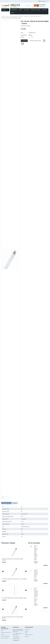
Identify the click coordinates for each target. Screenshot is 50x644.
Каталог (4, 10)
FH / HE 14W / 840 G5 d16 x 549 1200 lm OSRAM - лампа (14, 598)
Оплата (21, 10)
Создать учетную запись (6, 632)
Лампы (8, 16)
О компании (14, 10)
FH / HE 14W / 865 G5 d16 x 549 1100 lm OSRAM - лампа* (13, 617)
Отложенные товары (5, 636)
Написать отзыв (26, 26)
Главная (3, 16)
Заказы (2, 634)
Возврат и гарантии (36, 10)
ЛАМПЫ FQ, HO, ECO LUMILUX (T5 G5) (32, 16)
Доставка (27, 10)
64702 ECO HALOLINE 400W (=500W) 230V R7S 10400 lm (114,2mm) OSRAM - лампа (36, 594)
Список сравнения (5, 638)
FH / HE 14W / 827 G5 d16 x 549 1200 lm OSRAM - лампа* (13, 560)
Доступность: (24, 35)
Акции (13, 13)
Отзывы (15, 503)
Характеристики (6, 503)
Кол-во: (22, 37)
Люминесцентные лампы (17, 16)
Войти (2, 631)
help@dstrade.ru (16, 640)
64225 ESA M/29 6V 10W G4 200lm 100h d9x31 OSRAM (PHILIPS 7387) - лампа (36, 552)
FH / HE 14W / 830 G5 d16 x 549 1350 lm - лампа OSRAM (14, 579)
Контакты (45, 10)
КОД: (22, 33)
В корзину (24, 41)
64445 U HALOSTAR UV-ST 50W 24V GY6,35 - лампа (36, 573)
